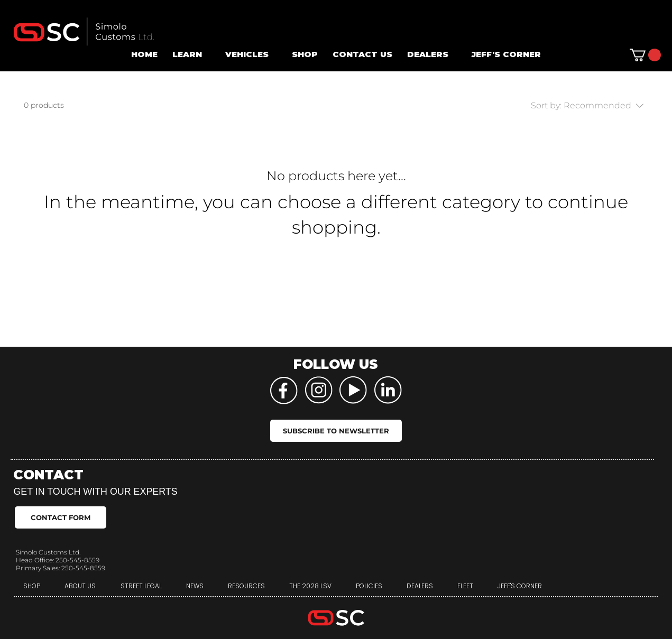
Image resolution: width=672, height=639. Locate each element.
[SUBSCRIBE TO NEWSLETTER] (336, 431)
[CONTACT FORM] (61, 517)
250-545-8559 (77, 560)
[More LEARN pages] (208, 54)
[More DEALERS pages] (454, 54)
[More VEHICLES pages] (274, 54)
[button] (645, 55)
